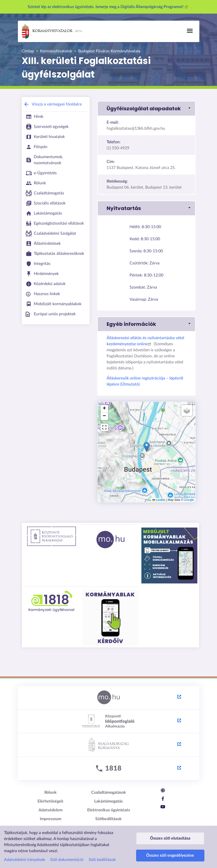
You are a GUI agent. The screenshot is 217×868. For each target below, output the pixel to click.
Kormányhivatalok (47, 31)
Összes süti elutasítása (170, 831)
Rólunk (51, 792)
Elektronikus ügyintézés (109, 810)
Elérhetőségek (51, 801)
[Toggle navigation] (190, 31)
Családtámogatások (109, 792)
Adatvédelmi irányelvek (25, 850)
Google (189, 500)
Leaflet (159, 500)
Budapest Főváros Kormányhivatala (109, 51)
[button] (146, 109)
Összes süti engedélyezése (170, 853)
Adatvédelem (51, 810)
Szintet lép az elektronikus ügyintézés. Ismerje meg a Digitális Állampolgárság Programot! (109, 7)
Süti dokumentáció (67, 850)
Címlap (28, 51)
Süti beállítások (102, 850)
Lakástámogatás (108, 801)
